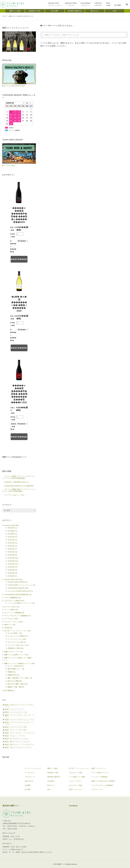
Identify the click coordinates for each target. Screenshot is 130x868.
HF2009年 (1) (12, 534)
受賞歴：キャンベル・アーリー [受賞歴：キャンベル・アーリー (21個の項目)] (14, 709)
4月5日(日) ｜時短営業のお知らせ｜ (17, 482)
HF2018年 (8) (12, 555)
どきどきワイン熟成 (78, 774)
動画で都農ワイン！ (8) (16, 669)
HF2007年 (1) (12, 528)
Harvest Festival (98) (11, 525)
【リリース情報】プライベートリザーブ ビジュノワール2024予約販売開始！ (19, 477)
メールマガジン (32, 774)
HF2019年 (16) (13, 558)
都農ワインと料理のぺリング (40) (16, 655)
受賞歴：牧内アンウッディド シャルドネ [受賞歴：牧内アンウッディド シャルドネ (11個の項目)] (17, 742)
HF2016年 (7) (12, 549)
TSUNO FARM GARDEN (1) (18, 582)
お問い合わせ (32, 782)
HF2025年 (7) (12, 576)
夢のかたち (54, 786)
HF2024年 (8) (12, 573)
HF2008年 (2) (12, 531)
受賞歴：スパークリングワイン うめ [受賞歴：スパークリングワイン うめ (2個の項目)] (16, 712)
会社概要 (32, 786)
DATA (109, 5)
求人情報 (118, 7)
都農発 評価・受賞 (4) (16, 687)
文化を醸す (54, 782)
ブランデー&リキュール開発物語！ (103, 786)
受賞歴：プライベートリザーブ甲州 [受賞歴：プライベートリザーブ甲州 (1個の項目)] (15, 730)
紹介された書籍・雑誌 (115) (18, 684)
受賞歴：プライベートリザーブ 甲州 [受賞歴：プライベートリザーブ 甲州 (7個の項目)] (16, 727)
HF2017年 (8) (12, 552)
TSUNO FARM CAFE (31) (13, 579)
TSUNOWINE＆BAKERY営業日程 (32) (18, 595)
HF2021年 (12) (13, 564)
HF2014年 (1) (12, 543)
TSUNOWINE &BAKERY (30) (18, 588)
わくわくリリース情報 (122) (18, 636)
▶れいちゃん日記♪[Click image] (14, 86)
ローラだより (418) (11, 619)
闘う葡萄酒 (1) (9, 691)
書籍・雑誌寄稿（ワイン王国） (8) (20, 678)
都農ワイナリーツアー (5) (13, 652)
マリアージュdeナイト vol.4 (14, 495)
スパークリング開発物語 (103, 778)
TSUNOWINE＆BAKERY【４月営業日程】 (19, 486)
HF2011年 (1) (12, 540)
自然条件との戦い (54, 774)
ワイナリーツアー (103, 790)
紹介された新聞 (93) (15, 681)
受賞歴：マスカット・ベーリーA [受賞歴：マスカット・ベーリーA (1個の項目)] (15, 736)
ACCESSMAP (88, 5)
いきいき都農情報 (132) (13, 598)
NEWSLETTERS (74, 5)
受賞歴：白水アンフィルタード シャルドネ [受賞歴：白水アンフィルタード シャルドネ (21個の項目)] (18, 748)
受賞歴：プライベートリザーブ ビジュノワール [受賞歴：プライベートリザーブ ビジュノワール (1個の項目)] (19, 720)
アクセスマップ (31, 778)
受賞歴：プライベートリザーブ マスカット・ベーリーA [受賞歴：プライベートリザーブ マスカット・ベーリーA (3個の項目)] (19, 723)
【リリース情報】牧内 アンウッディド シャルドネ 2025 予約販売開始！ (19, 490)
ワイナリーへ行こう (78, 782)
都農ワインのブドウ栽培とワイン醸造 (18, 658)
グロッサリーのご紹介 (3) (17, 642)
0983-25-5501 (12, 826)
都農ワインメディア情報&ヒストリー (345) (20, 663)
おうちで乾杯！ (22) (15, 633)
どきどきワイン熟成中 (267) (14, 601)
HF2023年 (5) (12, 570)
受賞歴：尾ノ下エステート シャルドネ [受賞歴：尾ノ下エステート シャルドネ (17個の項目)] (16, 739)
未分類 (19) (8, 628)
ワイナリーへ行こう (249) (14, 622)
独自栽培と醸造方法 (53, 778)
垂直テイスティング (78, 790)
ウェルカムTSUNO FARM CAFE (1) (20, 591)
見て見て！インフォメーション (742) (17, 631)
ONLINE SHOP (58, 5)
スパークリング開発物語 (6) (14, 613)
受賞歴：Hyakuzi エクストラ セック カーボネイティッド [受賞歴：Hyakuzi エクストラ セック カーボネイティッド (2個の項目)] (19, 706)
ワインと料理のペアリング (103, 774)
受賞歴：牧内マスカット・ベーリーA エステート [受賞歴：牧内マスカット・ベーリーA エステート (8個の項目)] (19, 745)
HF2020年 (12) (13, 561)
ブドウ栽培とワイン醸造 (77, 778)
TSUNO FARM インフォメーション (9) (21, 585)
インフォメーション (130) (17, 639)
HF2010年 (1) (12, 537)
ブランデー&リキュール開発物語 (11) (18, 616)
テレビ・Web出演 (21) (16, 666)
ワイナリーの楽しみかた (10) (18, 645)
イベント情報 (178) (11, 610)
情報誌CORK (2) (13, 675)
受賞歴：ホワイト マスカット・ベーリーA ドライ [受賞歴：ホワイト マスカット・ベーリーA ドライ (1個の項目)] (20, 733)
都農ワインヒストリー (103, 769)
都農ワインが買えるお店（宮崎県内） (103, 782)
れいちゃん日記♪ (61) (12, 607)
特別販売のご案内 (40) (16, 648)
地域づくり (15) (10, 625)
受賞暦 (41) (12, 672)
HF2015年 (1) (12, 546)
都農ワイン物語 (54, 769)
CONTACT (100, 5)
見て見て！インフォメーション (78, 769)
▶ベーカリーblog (8, 165)
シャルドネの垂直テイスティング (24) (21, 603)
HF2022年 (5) (12, 567)
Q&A (54, 790)
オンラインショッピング (32, 769)
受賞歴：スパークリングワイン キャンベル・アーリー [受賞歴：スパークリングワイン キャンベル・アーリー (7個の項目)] (19, 716)
